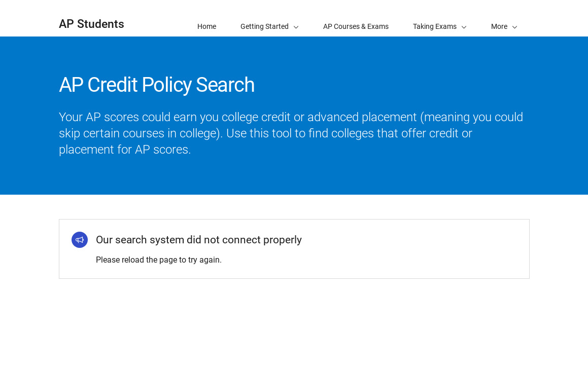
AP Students (92, 24)
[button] (504, 18)
